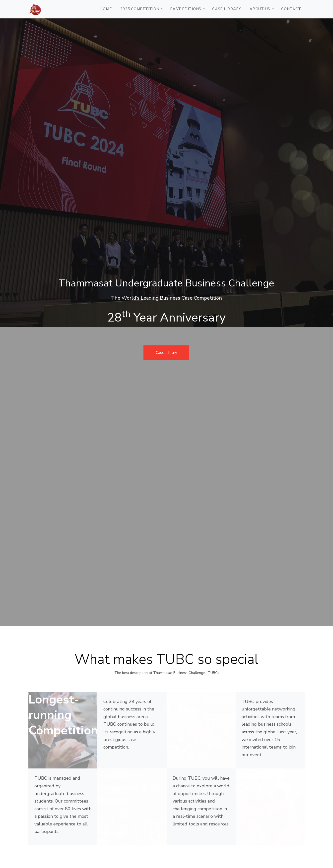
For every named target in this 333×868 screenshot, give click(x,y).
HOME (106, 9)
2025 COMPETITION (140, 9)
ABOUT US (260, 9)
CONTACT (291, 9)
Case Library (227, 9)
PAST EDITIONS (186, 9)
